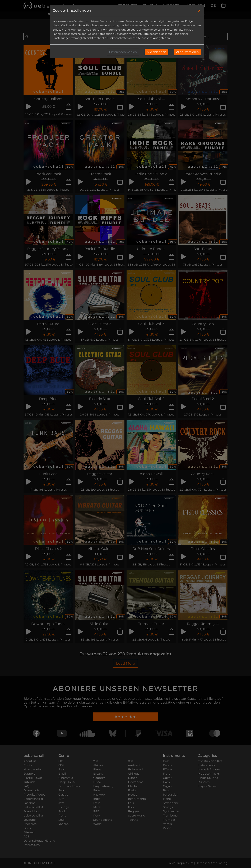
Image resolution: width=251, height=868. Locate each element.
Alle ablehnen (157, 52)
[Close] (199, 11)
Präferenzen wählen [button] (123, 52)
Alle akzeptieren (187, 52)
